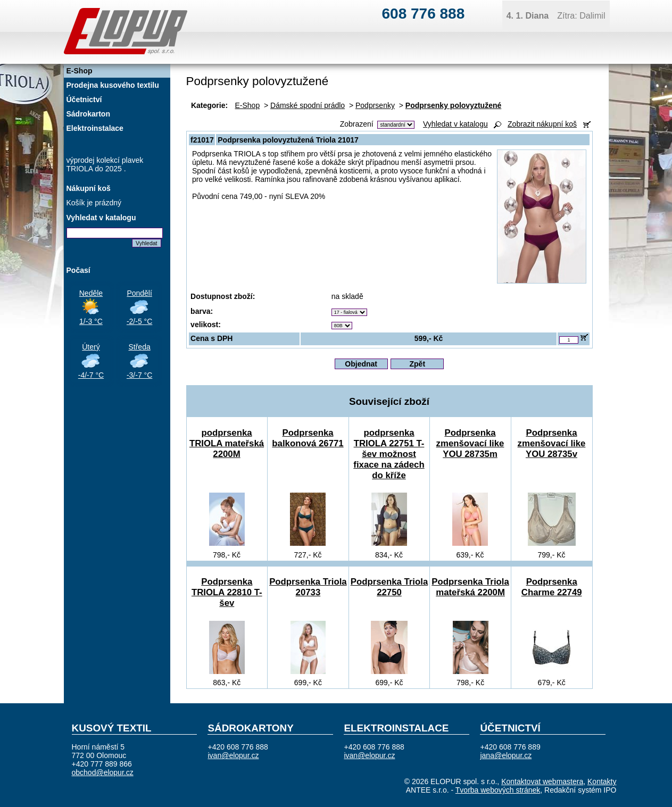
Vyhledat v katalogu (455, 124)
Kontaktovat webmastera (542, 781)
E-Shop (248, 105)
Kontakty (602, 781)
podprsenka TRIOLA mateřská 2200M (227, 443)
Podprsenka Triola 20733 (308, 587)
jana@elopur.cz (506, 755)
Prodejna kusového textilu (113, 85)
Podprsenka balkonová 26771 (308, 438)
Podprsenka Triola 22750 (389, 587)
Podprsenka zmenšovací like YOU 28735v (552, 443)
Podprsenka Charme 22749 (552, 587)
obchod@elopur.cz (103, 772)
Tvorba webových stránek (498, 790)
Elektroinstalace (95, 128)
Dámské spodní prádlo (308, 105)
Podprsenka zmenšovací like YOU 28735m (470, 443)
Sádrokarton (88, 114)
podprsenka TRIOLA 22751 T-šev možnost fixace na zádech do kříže (389, 454)
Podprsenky (375, 105)
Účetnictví (84, 99)
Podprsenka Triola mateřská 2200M (470, 587)
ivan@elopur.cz (233, 755)
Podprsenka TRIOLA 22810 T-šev (227, 592)
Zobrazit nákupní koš (542, 124)
